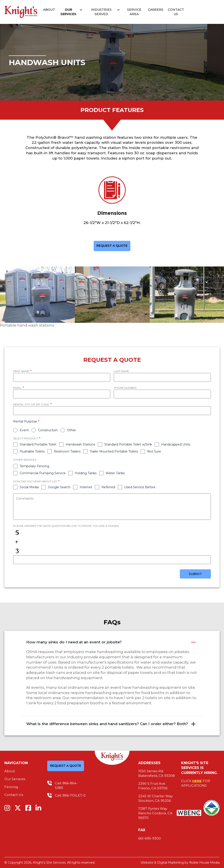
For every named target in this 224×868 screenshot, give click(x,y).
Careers (156, 10)
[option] (37, 297)
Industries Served (101, 12)
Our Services (68, 12)
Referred (108, 487)
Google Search (59, 487)
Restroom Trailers (67, 451)
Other (71, 430)
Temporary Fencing (34, 466)
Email (18, 388)
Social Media (29, 487)
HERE (197, 781)
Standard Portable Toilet (38, 444)
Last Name (121, 371)
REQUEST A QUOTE (112, 246)
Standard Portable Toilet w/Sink (128, 444)
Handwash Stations (80, 444)
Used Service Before (140, 487)
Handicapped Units (176, 444)
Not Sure (154, 451)
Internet (86, 487)
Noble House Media (204, 863)
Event (24, 430)
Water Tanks (115, 473)
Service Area (134, 12)
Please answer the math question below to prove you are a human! (66, 526)
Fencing (11, 787)
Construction (48, 430)
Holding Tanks (86, 473)
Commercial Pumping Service (43, 473)
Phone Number (125, 388)
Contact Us (176, 12)
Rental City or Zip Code (32, 405)
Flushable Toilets (32, 451)
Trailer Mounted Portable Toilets (114, 451)
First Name (22, 371)
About (49, 10)
